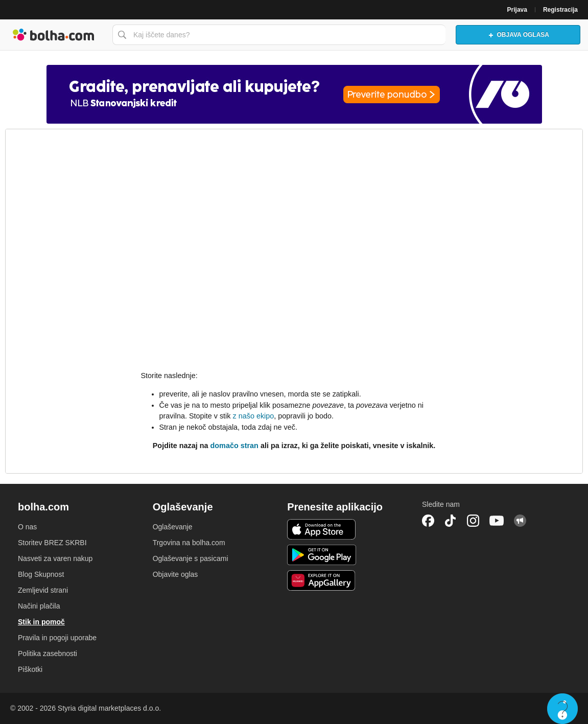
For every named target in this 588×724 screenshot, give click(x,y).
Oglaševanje (173, 527)
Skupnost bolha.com (520, 521)
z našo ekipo (253, 416)
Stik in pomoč (41, 622)
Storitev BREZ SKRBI (52, 543)
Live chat (562, 709)
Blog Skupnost (41, 574)
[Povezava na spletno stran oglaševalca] (294, 94)
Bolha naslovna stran (54, 35)
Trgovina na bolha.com (189, 543)
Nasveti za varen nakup (55, 558)
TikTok (451, 521)
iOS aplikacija (322, 529)
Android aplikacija (322, 555)
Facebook (428, 521)
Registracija (560, 10)
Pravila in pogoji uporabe (57, 638)
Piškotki (30, 669)
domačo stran (234, 446)
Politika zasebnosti (48, 653)
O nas (27, 527)
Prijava (517, 10)
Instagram (473, 521)
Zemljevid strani (43, 590)
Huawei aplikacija (322, 580)
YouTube (497, 521)
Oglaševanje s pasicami (191, 558)
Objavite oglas (175, 574)
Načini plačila (39, 606)
